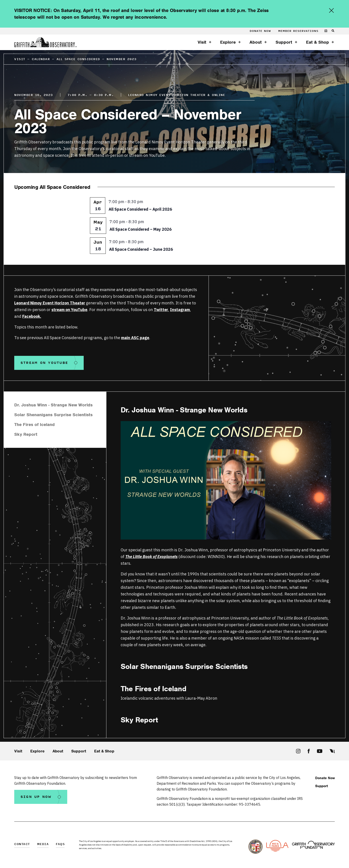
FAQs (60, 844)
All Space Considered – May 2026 (141, 229)
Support (284, 42)
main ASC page (135, 338)
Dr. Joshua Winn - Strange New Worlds (53, 405)
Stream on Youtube (44, 363)
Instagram (180, 310)
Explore (228, 42)
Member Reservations (298, 31)
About (256, 42)
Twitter (161, 310)
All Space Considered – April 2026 (140, 209)
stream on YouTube (69, 310)
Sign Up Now (36, 797)
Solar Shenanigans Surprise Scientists (53, 415)
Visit (202, 42)
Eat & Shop (318, 42)
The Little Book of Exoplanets (151, 557)
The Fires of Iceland (34, 425)
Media (43, 844)
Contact (22, 844)
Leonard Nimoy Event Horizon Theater (50, 303)
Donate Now (260, 31)
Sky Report (26, 434)
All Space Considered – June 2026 (141, 249)
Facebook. (32, 316)
